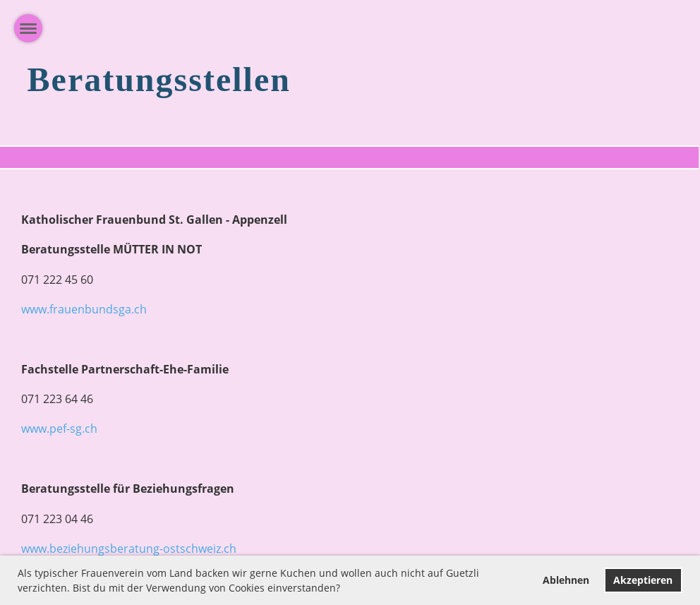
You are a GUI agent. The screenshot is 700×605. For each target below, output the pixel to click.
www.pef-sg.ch (59, 429)
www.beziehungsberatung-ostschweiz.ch (129, 549)
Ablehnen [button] (566, 580)
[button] (345, 589)
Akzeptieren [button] (643, 580)
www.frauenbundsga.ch (84, 309)
